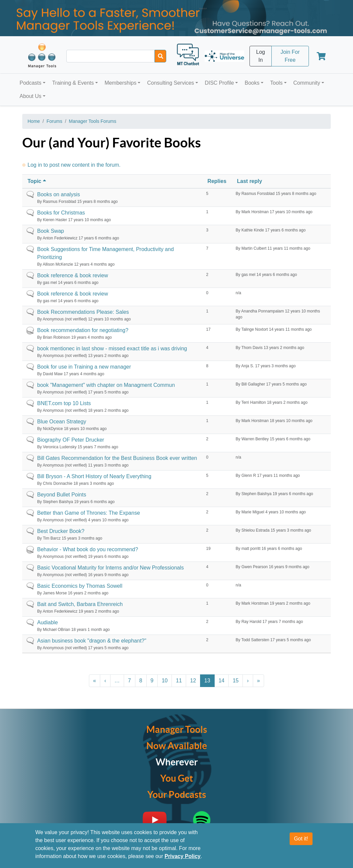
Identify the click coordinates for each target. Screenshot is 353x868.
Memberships (120, 83)
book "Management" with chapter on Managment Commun (106, 385)
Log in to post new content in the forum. (74, 165)
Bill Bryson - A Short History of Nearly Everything (94, 476)
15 (236, 681)
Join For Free (290, 56)
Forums (54, 121)
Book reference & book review (72, 275)
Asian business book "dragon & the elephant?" (92, 641)
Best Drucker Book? (61, 531)
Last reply (249, 181)
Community (307, 83)
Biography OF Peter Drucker (71, 440)
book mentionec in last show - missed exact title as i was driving (112, 348)
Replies (217, 181)
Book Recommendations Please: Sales (83, 312)
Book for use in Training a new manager (84, 367)
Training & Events (73, 83)
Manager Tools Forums (93, 121)
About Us (31, 96)
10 (165, 681)
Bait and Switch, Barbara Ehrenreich (80, 604)
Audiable (47, 622)
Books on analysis (59, 194)
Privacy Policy (183, 856)
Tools (276, 83)
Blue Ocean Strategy (62, 422)
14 (222, 681)
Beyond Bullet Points (62, 495)
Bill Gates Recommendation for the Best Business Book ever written (117, 458)
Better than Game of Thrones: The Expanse (89, 513)
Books (252, 83)
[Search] (160, 56)
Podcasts (31, 83)
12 (193, 681)
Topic (37, 181)
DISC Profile (219, 83)
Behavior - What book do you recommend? (88, 549)
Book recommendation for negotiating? (83, 330)
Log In (261, 56)
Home (34, 121)
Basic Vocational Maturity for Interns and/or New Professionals (110, 568)
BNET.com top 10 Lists (64, 403)
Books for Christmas (61, 213)
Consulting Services (170, 83)
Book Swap (51, 231)
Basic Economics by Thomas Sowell (80, 586)
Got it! (301, 839)
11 (179, 681)
